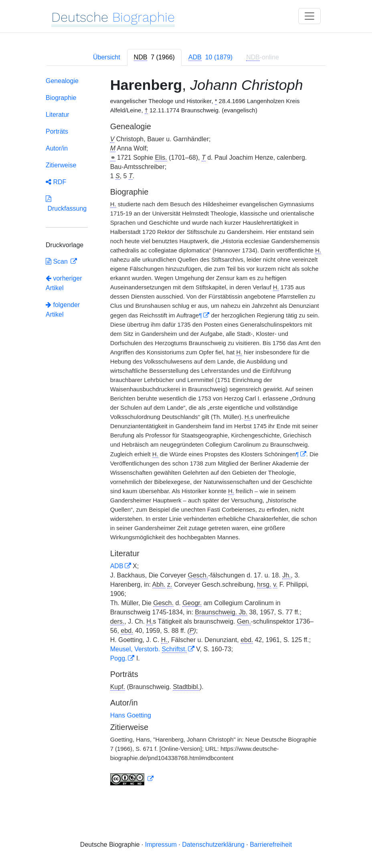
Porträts (57, 131)
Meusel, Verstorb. (149, 649)
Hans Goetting (131, 715)
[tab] (154, 57)
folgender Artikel (63, 310)
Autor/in (57, 148)
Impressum (161, 845)
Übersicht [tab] (107, 57)
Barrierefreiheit (271, 845)
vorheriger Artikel (64, 283)
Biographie (61, 98)
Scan (58, 261)
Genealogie (62, 81)
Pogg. (119, 658)
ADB (117, 566)
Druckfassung (66, 204)
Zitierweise (61, 165)
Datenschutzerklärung (213, 845)
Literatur (58, 115)
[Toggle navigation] (309, 16)
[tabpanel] (186, 433)
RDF (56, 182)
